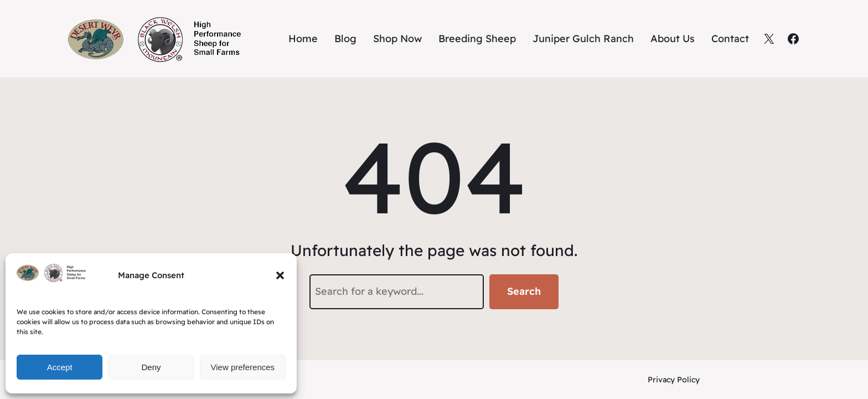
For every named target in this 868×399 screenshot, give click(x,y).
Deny (151, 367)
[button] (280, 275)
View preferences (243, 367)
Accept (60, 367)
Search (524, 291)
